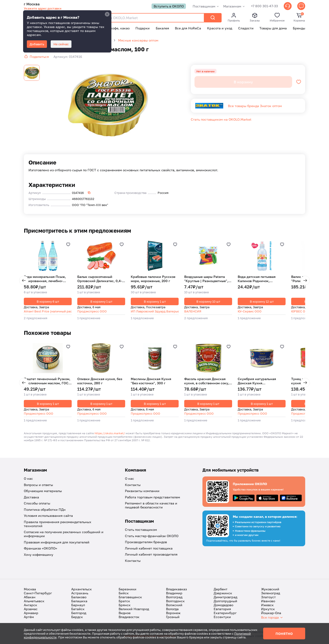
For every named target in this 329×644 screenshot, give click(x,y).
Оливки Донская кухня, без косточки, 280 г (100, 381)
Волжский (174, 605)
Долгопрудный (225, 601)
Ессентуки (222, 617)
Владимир (174, 593)
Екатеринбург (225, 613)
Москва (30, 589)
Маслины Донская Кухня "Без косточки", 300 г (151, 381)
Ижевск (267, 605)
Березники (127, 589)
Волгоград (174, 597)
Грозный (173, 617)
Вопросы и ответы (38, 485)
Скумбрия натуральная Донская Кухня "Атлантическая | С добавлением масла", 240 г (260, 381)
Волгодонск (175, 601)
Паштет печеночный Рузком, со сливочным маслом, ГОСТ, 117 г (47, 381)
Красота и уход (220, 28)
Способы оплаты (37, 503)
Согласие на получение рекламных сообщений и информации (64, 534)
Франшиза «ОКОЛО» (41, 548)
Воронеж (173, 613)
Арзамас (31, 609)
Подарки (143, 28)
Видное (125, 613)
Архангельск (81, 589)
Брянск (125, 605)
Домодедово (223, 605)
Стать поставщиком (141, 530)
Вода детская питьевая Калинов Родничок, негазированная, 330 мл (257, 279)
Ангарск (30, 605)
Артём (29, 617)
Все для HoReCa (188, 28)
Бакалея (162, 28)
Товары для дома (273, 28)
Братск (124, 601)
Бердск (77, 617)
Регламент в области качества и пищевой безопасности (151, 505)
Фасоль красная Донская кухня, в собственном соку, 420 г (207, 381)
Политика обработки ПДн (45, 509)
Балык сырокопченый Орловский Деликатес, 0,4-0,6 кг (100, 279)
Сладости (246, 28)
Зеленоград (271, 593)
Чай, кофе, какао (116, 28)
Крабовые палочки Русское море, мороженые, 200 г (153, 279)
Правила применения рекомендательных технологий (58, 524)
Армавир (31, 613)
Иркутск (268, 609)
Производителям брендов (146, 542)
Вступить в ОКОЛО (169, 6)
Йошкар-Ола (271, 613)
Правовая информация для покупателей (57, 542)
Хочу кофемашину (39, 555)
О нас (28, 478)
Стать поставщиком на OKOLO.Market (221, 119)
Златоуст (268, 597)
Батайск (78, 609)
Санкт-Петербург (38, 593)
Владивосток (129, 617)
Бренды (299, 28)
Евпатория (222, 609)
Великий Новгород (134, 609)
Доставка (31, 497)
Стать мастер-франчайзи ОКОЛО (152, 536)
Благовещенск (130, 597)
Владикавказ (176, 589)
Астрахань (80, 593)
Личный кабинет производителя (151, 554)
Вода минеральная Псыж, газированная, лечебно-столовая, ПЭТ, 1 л (45, 279)
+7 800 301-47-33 (264, 6)
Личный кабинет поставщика (149, 548)
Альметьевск (34, 601)
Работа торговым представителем (152, 497)
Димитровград (225, 597)
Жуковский (270, 589)
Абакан (30, 597)
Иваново (268, 601)
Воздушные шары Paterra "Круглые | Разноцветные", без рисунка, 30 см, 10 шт (206, 279)
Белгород (79, 613)
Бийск (124, 593)
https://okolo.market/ (110, 433)
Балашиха (79, 601)
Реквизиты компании (142, 491)
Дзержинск (223, 593)
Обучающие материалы (43, 491)
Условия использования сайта (48, 516)
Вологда (172, 609)
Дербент (221, 589)
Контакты (133, 485)
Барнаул (78, 605)
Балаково (79, 597)
